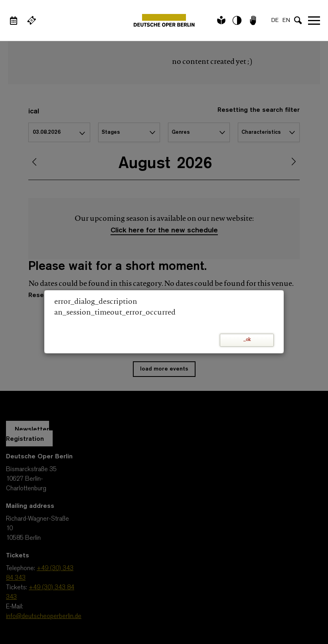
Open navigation (314, 20)
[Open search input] (298, 20)
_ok (247, 340)
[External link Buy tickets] (32, 20)
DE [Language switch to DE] (275, 21)
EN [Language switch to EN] (286, 21)
